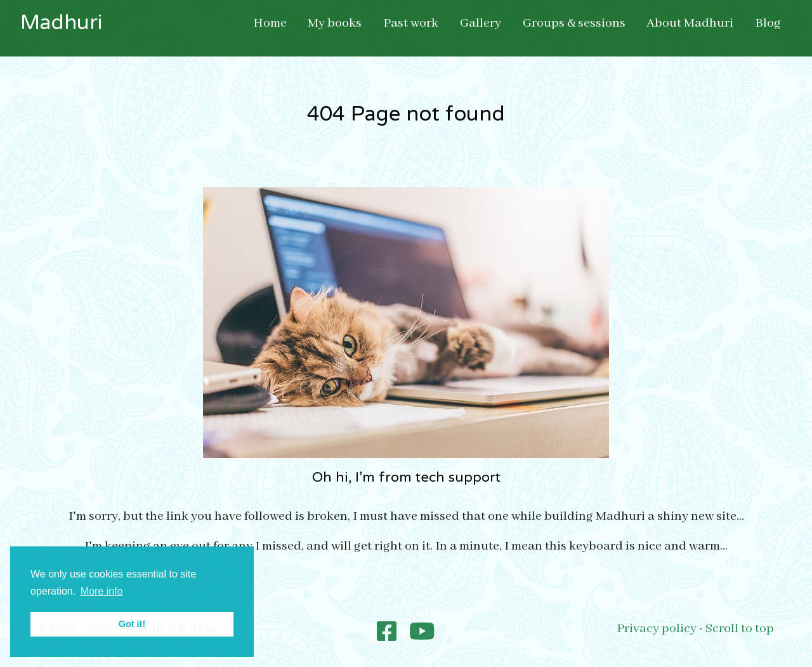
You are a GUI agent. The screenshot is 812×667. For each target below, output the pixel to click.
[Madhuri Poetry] (387, 633)
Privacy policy (657, 629)
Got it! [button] (132, 624)
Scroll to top (740, 629)
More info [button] (102, 591)
